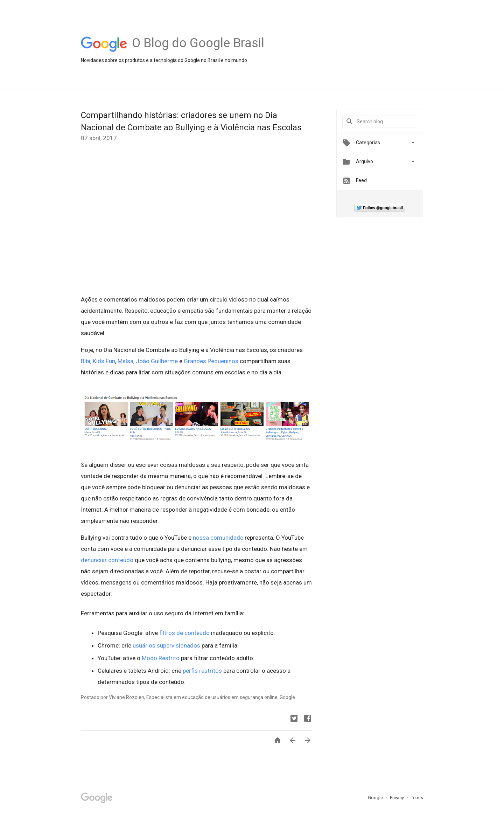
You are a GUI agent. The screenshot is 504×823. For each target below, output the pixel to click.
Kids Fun (104, 361)
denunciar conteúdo (107, 560)
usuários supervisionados (166, 645)
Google (376, 798)
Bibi (86, 361)
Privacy (397, 798)
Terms (417, 798)
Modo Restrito (160, 658)
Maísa (125, 361)
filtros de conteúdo (184, 633)
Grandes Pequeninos (211, 361)
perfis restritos (202, 671)
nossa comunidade (218, 538)
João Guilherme (157, 361)
